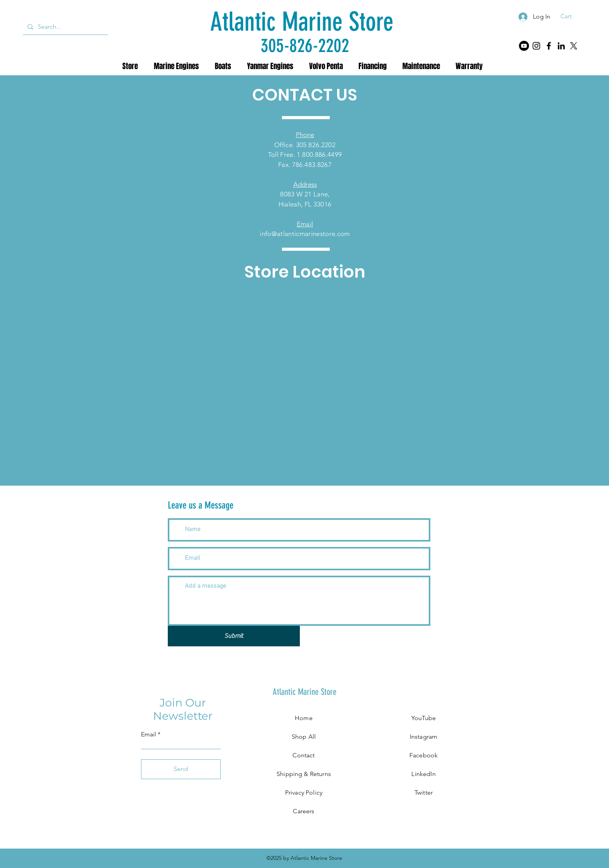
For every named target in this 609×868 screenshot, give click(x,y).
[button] (571, 16)
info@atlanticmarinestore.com (305, 234)
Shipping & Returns (304, 774)
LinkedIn (423, 774)
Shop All (304, 737)
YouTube (424, 718)
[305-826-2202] (305, 46)
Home (304, 718)
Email (149, 734)
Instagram (424, 737)
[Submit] (234, 636)
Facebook (424, 755)
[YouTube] (524, 46)
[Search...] (65, 27)
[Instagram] (536, 46)
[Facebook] (549, 46)
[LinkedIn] (561, 46)
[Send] (181, 769)
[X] (574, 46)
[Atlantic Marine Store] (302, 22)
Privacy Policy (304, 792)
